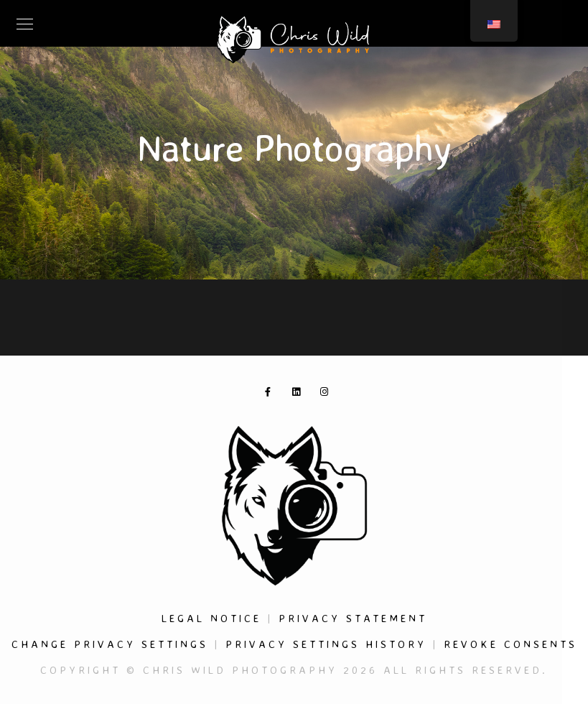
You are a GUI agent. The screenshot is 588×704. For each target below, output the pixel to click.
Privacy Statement (353, 618)
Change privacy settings (110, 644)
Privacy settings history (326, 644)
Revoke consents (510, 644)
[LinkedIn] (299, 394)
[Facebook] (272, 394)
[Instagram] (327, 394)
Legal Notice (211, 618)
